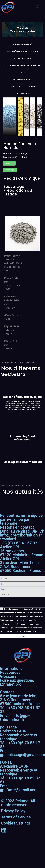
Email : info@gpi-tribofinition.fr (15, 718)
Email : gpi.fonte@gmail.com (19, 788)
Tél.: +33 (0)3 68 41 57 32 (20, 710)
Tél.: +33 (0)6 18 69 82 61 (20, 780)
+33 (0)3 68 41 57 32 (19, 541)
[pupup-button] (10, 116)
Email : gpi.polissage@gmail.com (22, 753)
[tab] (23, 44)
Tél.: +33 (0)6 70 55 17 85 (20, 745)
